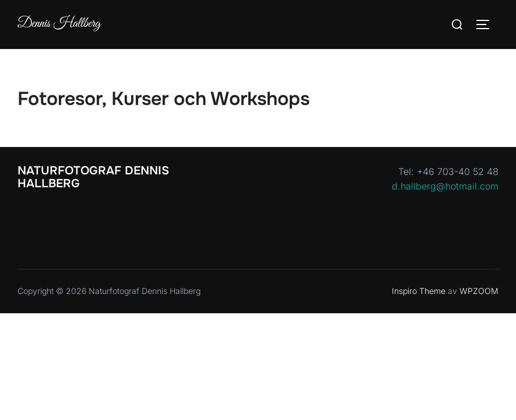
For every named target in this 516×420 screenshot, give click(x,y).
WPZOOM (479, 291)
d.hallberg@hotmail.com (445, 186)
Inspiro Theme (419, 291)
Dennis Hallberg (59, 24)
